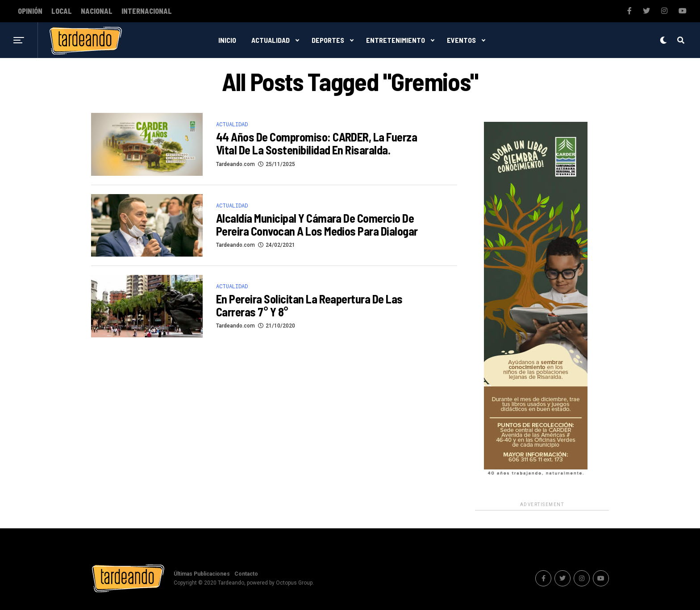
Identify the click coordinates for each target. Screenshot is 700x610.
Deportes (328, 40)
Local (62, 11)
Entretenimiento (396, 40)
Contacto (246, 574)
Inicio (227, 40)
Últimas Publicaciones (202, 574)
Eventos (461, 40)
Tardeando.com (235, 164)
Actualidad (271, 40)
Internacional (147, 11)
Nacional (97, 11)
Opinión (30, 11)
